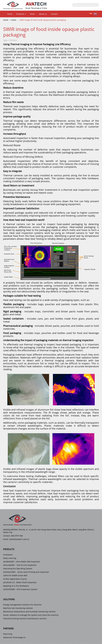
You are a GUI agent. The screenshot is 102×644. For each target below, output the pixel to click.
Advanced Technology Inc (14, 637)
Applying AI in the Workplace (16, 586)
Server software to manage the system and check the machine (31, 615)
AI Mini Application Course (15, 579)
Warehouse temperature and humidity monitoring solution (29, 612)
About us (43, 14)
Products (21, 14)
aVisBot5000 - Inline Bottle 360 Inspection (22, 562)
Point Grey (8, 634)
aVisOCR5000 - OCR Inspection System (20, 589)
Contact (54, 14)
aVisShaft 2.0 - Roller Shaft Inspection (20, 582)
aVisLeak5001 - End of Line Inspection (20, 565)
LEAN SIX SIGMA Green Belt (15, 575)
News (32, 14)
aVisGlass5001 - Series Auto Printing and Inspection (26, 572)
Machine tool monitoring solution (18, 608)
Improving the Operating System (18, 569)
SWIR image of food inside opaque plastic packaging (43, 20)
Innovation (8, 555)
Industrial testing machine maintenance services (25, 618)
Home (10, 14)
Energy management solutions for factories (22, 605)
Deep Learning (10, 558)
